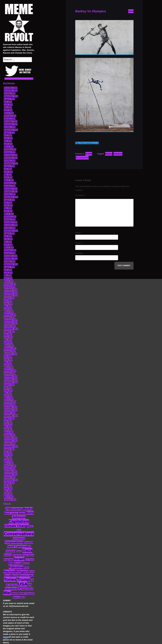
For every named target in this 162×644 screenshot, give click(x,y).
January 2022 (10, 186)
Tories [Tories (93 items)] (10, 579)
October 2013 (10, 444)
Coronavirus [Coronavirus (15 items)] (19, 538)
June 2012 (8, 488)
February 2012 (10, 500)
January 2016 (10, 374)
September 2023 (11, 130)
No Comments (82, 158)
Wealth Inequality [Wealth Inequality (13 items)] (26, 594)
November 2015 (11, 379)
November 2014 (11, 410)
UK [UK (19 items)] (32, 580)
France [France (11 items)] (19, 551)
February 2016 (10, 371)
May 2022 (8, 175)
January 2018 (10, 317)
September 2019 (11, 264)
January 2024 (10, 119)
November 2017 (11, 323)
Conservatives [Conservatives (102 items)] (19, 534)
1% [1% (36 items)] (7, 509)
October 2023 (10, 127)
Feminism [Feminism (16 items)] (10, 551)
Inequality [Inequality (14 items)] (8, 560)
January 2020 (10, 253)
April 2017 (8, 343)
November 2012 (11, 474)
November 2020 (11, 225)
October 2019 (10, 261)
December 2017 (11, 320)
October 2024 (10, 93)
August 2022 (9, 166)
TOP (6, 637)
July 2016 (8, 357)
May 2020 (8, 242)
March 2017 (9, 346)
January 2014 (10, 435)
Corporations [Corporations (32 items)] (14, 542)
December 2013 (11, 438)
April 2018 (8, 309)
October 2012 (10, 477)
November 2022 (11, 158)
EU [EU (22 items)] (29, 546)
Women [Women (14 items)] (16, 597)
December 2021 (11, 189)
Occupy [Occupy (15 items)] (18, 563)
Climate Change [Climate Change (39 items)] (17, 526)
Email (78, 243)
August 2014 (9, 418)
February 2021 (10, 217)
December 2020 (11, 222)
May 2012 (8, 491)
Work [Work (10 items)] (23, 597)
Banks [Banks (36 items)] (28, 509)
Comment (80, 195)
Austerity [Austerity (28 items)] (16, 509)
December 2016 (11, 354)
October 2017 (10, 326)
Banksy (109, 154)
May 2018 (8, 306)
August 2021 (9, 200)
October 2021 (10, 194)
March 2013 (9, 463)
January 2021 (10, 219)
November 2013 (11, 441)
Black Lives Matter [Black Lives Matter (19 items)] (14, 513)
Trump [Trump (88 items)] (23, 579)
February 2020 (10, 250)
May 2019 (8, 275)
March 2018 (9, 312)
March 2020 (9, 247)
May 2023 (8, 141)
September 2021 (11, 197)
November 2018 (11, 292)
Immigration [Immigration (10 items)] (17, 555)
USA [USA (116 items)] (23, 584)
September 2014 (11, 416)
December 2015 (11, 376)
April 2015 (8, 396)
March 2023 (9, 147)
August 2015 (9, 385)
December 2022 (11, 155)
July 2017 (8, 334)
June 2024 (8, 105)
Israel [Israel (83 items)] (19, 559)
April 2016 (8, 365)
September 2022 (11, 163)
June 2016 (8, 360)
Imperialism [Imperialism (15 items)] (28, 555)
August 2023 (9, 133)
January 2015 (10, 404)
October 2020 (10, 228)
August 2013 (9, 449)
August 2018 (9, 298)
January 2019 (10, 287)
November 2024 (11, 91)
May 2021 (8, 208)
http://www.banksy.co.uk (87, 143)
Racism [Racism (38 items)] (9, 571)
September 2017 (11, 329)
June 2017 (8, 337)
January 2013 (10, 469)
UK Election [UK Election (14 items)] (12, 585)
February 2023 (10, 149)
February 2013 (10, 466)
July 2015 (8, 388)
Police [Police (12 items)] (26, 568)
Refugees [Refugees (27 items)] (22, 572)
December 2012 (11, 472)
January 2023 (10, 152)
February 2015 (10, 402)
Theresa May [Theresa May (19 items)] (26, 576)
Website (79, 253)
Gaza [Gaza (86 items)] (27, 550)
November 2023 (11, 124)
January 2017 (10, 351)
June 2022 (8, 172)
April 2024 (8, 110)
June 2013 (8, 455)
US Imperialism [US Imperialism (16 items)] (25, 589)
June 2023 (8, 138)
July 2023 (8, 135)
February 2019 (10, 284)
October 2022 (10, 161)
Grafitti (89, 154)
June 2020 (8, 239)
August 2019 (9, 267)
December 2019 (11, 256)
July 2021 (8, 203)
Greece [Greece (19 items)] (8, 555)
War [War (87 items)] (7, 593)
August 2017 (9, 331)
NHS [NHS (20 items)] (11, 563)
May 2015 (8, 393)
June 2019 (8, 273)
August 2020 (9, 233)
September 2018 (11, 295)
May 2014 (8, 427)
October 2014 (10, 413)
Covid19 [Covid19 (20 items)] (29, 542)
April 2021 (8, 211)
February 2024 (10, 116)
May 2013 (8, 458)
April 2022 (8, 177)
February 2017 (10, 348)
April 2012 (8, 494)
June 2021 (8, 205)
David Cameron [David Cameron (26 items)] (17, 546)
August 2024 (9, 99)
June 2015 (8, 390)
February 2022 (10, 183)
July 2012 (8, 486)
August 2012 (9, 483)
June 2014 (8, 424)
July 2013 (8, 452)
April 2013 (8, 460)
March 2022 (9, 180)
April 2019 (8, 278)
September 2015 (11, 382)
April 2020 (8, 245)
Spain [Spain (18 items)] (15, 576)
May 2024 (8, 107)
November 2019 (11, 259)
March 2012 (9, 497)
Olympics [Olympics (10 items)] (26, 564)
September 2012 (11, 480)
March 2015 (9, 399)
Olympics (118, 154)
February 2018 (10, 315)
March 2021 (9, 214)
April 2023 (8, 144)
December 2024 (11, 88)
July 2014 (8, 421)
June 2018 (8, 303)
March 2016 (9, 368)
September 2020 (11, 231)
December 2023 (11, 121)
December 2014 (11, 407)
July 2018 (8, 301)
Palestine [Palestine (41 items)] (16, 567)
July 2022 (8, 169)
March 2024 (9, 113)
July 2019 (8, 270)
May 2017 (8, 340)
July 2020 (8, 236)
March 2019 (9, 281)
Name (79, 233)
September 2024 (11, 96)
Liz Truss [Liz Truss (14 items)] (30, 560)
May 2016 (8, 362)
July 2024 (8, 102)
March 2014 (9, 432)
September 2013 (11, 446)
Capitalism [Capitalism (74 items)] (19, 521)
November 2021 (11, 191)
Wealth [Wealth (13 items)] (15, 594)
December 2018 (11, 289)
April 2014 (8, 430)
